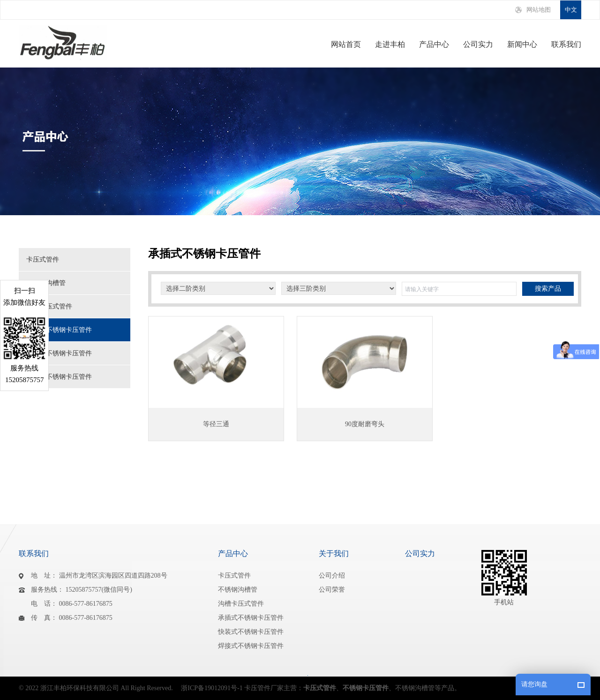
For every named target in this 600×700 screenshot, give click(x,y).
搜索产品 (548, 289)
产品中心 (434, 45)
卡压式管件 (43, 260)
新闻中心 (522, 45)
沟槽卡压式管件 (49, 306)
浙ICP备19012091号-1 (212, 688)
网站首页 (346, 45)
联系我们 (566, 45)
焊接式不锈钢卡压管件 (59, 377)
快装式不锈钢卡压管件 (59, 353)
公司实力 (478, 45)
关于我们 (334, 553)
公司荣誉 (332, 590)
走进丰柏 (390, 45)
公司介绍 (332, 576)
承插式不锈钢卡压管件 (59, 330)
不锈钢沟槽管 (46, 283)
